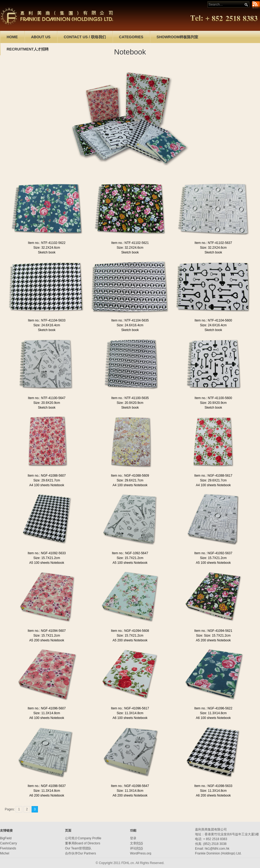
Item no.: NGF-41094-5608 (130, 631)
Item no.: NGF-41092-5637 (213, 553)
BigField (6, 838)
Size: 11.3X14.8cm (47, 713)
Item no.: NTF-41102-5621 (130, 243)
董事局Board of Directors (83, 843)
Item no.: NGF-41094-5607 (47, 631)
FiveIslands (8, 848)
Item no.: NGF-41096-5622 (213, 708)
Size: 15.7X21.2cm (47, 558)
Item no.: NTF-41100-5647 (47, 398)
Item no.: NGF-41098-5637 (47, 786)
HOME (12, 37)
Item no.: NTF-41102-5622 (47, 243)
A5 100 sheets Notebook (47, 563)
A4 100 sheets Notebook (47, 485)
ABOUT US (41, 37)
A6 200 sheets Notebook (47, 795)
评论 (136, 848)
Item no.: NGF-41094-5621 (213, 631)
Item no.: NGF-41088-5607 (47, 476)
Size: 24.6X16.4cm (47, 325)
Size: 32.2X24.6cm (47, 248)
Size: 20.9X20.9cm (47, 403)
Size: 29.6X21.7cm (47, 480)
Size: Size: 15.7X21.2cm (213, 636)
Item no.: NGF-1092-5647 (130, 553)
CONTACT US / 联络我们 (85, 37)
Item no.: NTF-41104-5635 (130, 320)
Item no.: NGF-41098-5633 (213, 786)
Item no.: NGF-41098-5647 (130, 786)
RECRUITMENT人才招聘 (28, 49)
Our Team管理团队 (78, 848)
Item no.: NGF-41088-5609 (130, 476)
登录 (133, 838)
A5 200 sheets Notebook (47, 640)
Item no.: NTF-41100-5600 (213, 398)
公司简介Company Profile (83, 838)
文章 (136, 843)
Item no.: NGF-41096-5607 (47, 708)
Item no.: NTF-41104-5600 (213, 320)
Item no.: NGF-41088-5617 (213, 476)
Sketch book (47, 252)
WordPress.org (141, 853)
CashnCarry (8, 843)
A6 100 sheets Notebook (47, 718)
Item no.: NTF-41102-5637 (213, 243)
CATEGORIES (131, 37)
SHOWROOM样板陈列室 (177, 37)
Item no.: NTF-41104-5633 (47, 320)
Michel (5, 853)
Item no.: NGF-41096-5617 (130, 708)
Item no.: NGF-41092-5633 (47, 553)
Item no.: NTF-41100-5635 (130, 398)
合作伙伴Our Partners (81, 853)
